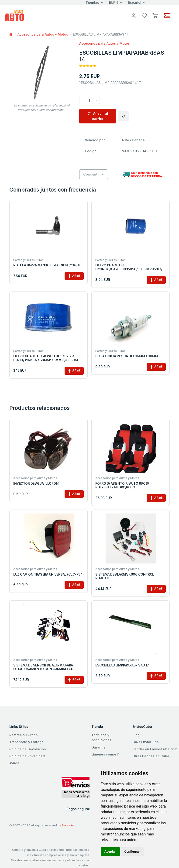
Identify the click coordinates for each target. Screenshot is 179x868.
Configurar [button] (132, 851)
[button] (155, 15)
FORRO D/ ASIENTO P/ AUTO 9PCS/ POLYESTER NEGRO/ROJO (122, 485)
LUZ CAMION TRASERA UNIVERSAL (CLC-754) (48, 574)
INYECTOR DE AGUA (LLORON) (36, 484)
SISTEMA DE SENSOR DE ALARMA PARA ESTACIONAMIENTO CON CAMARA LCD (43, 667)
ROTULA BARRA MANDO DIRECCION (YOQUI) (47, 265)
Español (135, 2)
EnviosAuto (70, 825)
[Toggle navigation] (167, 16)
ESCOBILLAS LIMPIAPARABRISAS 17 (122, 665)
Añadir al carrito (98, 116)
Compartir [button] (91, 174)
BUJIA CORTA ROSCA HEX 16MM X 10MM (127, 356)
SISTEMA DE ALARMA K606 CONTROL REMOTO (125, 576)
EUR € (114, 2)
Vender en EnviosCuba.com (155, 749)
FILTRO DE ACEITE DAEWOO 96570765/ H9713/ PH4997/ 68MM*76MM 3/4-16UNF (46, 358)
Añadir (74, 276)
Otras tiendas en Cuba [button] (151, 756)
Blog (136, 735)
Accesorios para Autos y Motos (43, 34)
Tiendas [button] (92, 2)
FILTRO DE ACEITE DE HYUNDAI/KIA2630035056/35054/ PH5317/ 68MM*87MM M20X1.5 (129, 267)
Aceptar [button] (110, 851)
